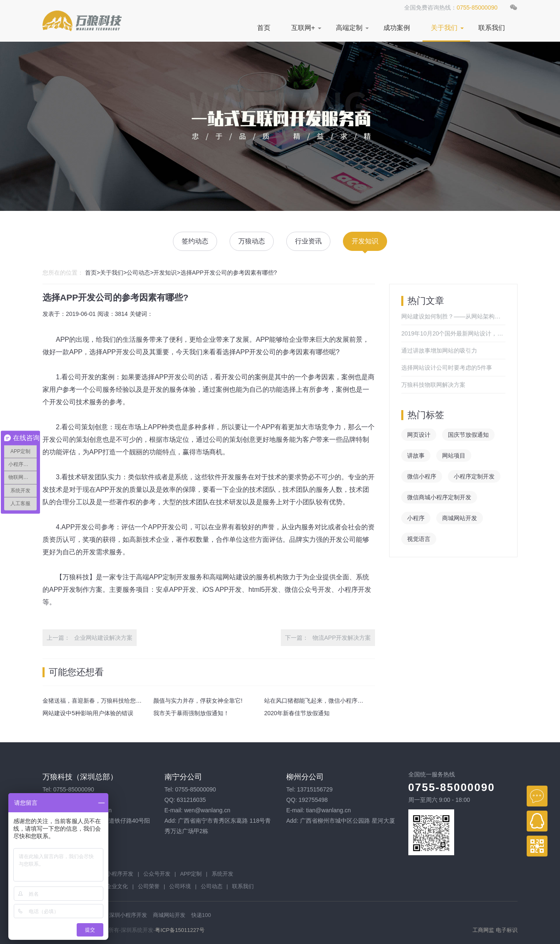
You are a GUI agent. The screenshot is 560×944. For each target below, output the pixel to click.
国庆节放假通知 (468, 435)
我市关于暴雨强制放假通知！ (191, 713)
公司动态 (138, 273)
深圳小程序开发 (128, 915)
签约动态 (195, 241)
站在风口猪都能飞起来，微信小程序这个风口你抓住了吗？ (340, 701)
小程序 (416, 518)
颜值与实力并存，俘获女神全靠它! (198, 701)
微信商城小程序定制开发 (439, 497)
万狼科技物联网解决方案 (433, 385)
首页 (264, 28)
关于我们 (444, 28)
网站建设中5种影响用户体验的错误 (88, 713)
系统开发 (222, 874)
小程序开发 (120, 874)
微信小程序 (422, 476)
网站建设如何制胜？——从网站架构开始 (453, 316)
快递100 (201, 915)
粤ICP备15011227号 (180, 930)
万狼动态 (252, 241)
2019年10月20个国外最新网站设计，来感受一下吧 (453, 333)
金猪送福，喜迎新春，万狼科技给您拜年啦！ (101, 701)
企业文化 (117, 886)
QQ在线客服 (537, 821)
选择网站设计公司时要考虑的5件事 (447, 368)
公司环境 (180, 886)
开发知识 (365, 241)
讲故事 (416, 456)
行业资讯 (308, 241)
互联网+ (303, 28)
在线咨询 (537, 796)
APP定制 (191, 874)
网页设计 (419, 435)
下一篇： (297, 638)
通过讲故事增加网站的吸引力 (439, 351)
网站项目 (454, 456)
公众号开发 (157, 874)
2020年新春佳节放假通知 (297, 713)
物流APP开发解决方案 (342, 638)
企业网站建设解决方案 (103, 638)
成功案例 (397, 28)
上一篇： (58, 638)
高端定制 (349, 28)
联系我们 (492, 28)
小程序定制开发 (474, 476)
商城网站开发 (460, 518)
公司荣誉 (149, 886)
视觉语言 (419, 539)
